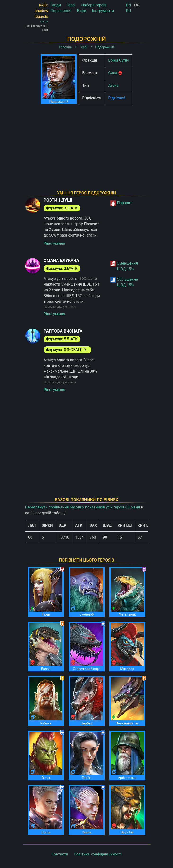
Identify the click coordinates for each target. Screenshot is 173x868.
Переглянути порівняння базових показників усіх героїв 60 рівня (83, 507)
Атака (113, 85)
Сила (113, 73)
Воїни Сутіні (119, 60)
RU (129, 11)
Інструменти (103, 11)
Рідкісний (117, 98)
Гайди (56, 5)
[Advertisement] (87, 142)
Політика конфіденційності (98, 854)
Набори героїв (94, 5)
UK (137, 5)
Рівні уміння (55, 243)
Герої (71, 5)
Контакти (60, 854)
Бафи (82, 11)
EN (129, 5)
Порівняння (61, 11)
